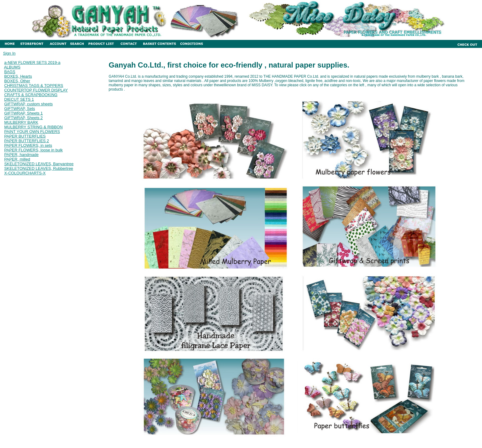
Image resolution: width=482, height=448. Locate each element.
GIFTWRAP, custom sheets (29, 104)
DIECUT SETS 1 (19, 99)
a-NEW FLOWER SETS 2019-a (32, 62)
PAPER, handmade (22, 155)
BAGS (10, 72)
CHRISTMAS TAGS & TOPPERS (34, 86)
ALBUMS (12, 67)
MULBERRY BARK (21, 122)
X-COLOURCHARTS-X (25, 173)
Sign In (9, 53)
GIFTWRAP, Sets (20, 109)
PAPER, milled (17, 159)
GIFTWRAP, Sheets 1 (24, 113)
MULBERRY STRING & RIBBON (34, 127)
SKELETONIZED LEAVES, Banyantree (39, 164)
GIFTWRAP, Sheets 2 (24, 118)
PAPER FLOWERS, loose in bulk (34, 150)
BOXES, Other (17, 81)
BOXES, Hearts (18, 76)
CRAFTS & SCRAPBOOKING (31, 95)
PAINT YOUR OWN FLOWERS (32, 132)
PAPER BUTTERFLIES (25, 136)
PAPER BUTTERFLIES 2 (27, 141)
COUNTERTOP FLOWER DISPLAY (36, 90)
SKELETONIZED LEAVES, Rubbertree (39, 168)
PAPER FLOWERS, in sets (28, 145)
